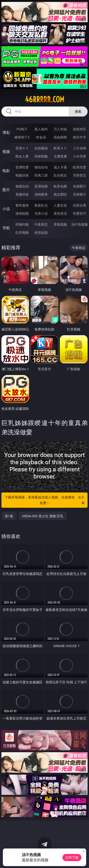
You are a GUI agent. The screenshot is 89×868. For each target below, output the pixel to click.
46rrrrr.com (45, 99)
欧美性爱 (80, 167)
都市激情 (22, 205)
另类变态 (80, 175)
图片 (6, 190)
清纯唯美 (41, 194)
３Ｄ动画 (80, 148)
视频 (6, 152)
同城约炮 (22, 224)
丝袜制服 (41, 156)
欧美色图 (60, 186)
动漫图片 (80, 186)
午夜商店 (41, 224)
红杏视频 (22, 232)
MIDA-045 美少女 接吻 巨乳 (43, 516)
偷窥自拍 (22, 186)
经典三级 (41, 175)
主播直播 (60, 156)
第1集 (9, 516)
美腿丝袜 (22, 194)
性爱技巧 (80, 213)
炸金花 (41, 137)
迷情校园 (22, 213)
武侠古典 (80, 205)
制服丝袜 (22, 175)
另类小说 (41, 213)
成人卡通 (60, 167)
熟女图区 (60, 194)
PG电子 (22, 129)
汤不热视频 (80, 224)
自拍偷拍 (41, 148)
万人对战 (60, 129)
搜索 (78, 111)
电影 (6, 171)
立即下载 (72, 857)
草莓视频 (60, 224)
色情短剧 (41, 232)
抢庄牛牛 (80, 137)
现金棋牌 (60, 137)
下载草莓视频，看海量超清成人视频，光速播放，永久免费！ (45, 500)
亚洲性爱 (22, 167)
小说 (6, 209)
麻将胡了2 (22, 137)
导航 (6, 228)
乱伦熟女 (60, 175)
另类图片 (80, 194)
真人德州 (41, 129)
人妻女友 (60, 205)
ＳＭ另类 (80, 156)
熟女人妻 (22, 156)
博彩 (6, 132)
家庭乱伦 (41, 205)
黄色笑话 (60, 213)
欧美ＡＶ (60, 148)
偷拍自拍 (41, 167)
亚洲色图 (41, 186)
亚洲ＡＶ (22, 148)
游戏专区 (80, 129)
